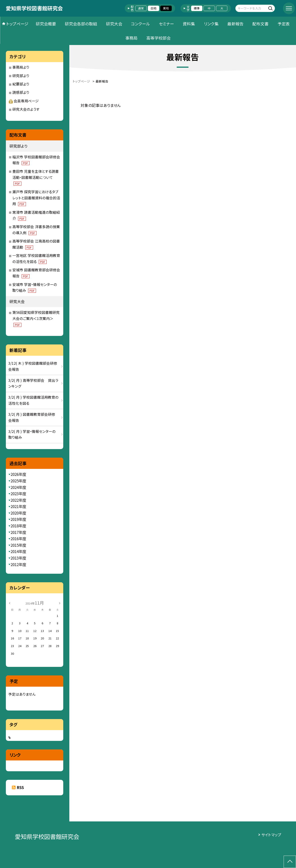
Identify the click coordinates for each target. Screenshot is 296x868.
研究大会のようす (26, 109)
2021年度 (18, 506)
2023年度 (18, 494)
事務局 (131, 38)
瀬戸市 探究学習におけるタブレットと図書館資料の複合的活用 (36, 198)
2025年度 (18, 481)
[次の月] (60, 603)
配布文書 (260, 24)
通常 (141, 8)
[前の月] (9, 603)
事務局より (21, 67)
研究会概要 (46, 24)
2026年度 (18, 474)
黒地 (166, 8)
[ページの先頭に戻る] (290, 862)
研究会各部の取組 (81, 24)
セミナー (166, 24)
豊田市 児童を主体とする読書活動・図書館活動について (36, 177)
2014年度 (18, 551)
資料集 (189, 24)
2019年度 (18, 519)
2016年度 (18, 539)
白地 (154, 8)
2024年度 (18, 487)
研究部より (21, 76)
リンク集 (211, 24)
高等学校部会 (158, 38)
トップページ (17, 24)
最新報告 (235, 24)
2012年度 (18, 564)
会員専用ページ (24, 101)
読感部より (21, 92)
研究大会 (114, 24)
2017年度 (18, 532)
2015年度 (18, 545)
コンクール (140, 24)
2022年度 (18, 500)
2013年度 (18, 558)
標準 (197, 8)
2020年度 (18, 513)
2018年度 (18, 526)
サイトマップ (271, 835)
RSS (20, 787)
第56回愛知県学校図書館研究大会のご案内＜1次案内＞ (36, 318)
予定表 (284, 24)
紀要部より (21, 84)
